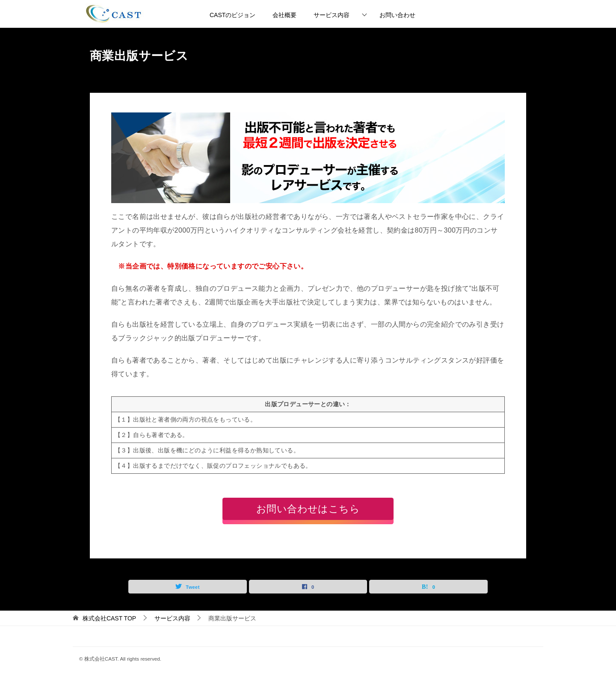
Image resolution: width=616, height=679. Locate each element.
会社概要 (284, 15)
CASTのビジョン (232, 15)
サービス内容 (332, 15)
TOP (109, 618)
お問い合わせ (397, 15)
